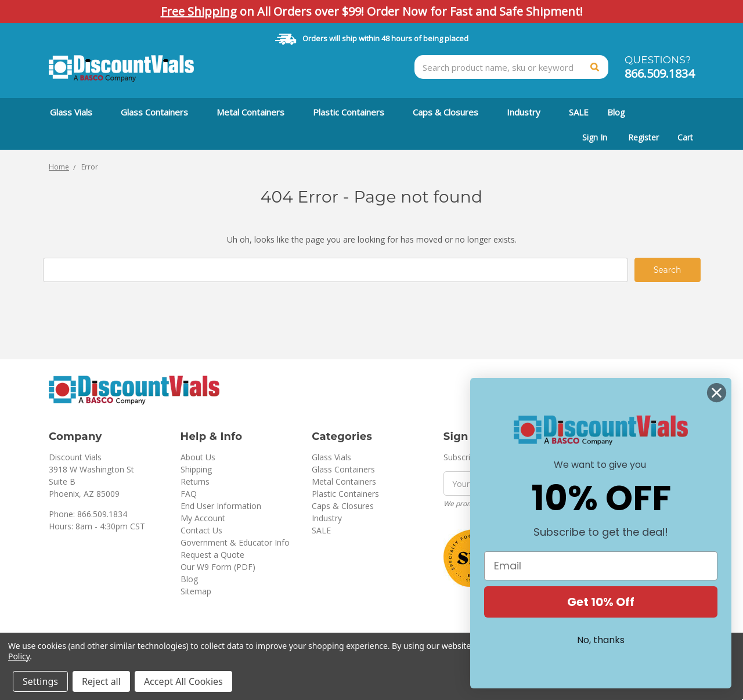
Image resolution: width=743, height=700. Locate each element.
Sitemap (196, 591)
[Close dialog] (717, 393)
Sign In (595, 137)
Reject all (101, 681)
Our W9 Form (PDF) (218, 567)
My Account (203, 518)
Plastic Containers (354, 112)
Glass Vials (76, 112)
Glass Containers (159, 112)
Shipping (196, 469)
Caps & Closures (450, 112)
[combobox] (511, 67)
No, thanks (601, 640)
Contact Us (201, 530)
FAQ (189, 494)
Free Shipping (199, 11)
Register (643, 137)
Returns (195, 481)
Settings (40, 681)
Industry (529, 112)
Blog (616, 112)
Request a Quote (212, 555)
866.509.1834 (659, 73)
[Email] (601, 566)
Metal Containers (255, 112)
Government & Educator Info (235, 542)
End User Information (221, 506)
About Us (198, 457)
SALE (579, 112)
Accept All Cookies (183, 681)
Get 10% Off (601, 602)
